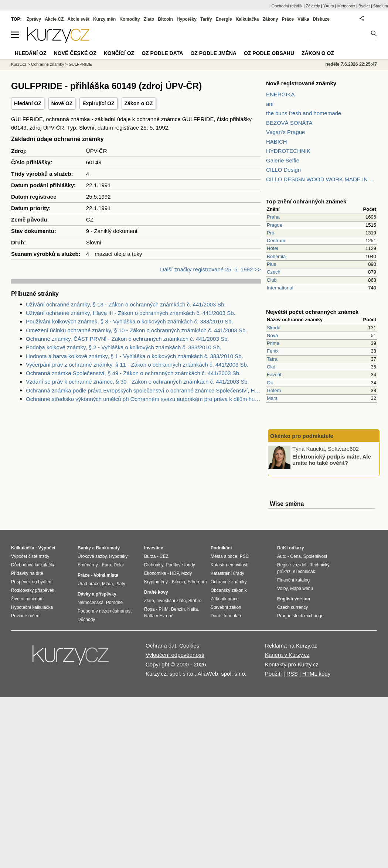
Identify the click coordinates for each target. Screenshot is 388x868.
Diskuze (321, 19)
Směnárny (88, 565)
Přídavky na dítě (27, 573)
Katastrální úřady (227, 573)
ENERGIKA (280, 94)
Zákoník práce (225, 599)
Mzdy (187, 573)
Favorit (274, 375)
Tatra (272, 359)
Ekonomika (155, 573)
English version (294, 599)
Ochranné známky (47, 64)
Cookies (189, 646)
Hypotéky (187, 19)
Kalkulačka (247, 19)
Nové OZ (62, 103)
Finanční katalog (293, 580)
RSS (292, 674)
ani (270, 104)
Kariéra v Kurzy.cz (287, 655)
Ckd (271, 367)
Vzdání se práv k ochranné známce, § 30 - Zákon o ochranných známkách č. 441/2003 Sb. (137, 382)
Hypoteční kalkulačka (32, 607)
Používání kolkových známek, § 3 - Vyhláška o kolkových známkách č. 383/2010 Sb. (130, 321)
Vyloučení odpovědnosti (175, 655)
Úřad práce (89, 584)
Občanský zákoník (229, 590)
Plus (271, 264)
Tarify (206, 19)
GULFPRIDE (80, 64)
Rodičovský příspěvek (33, 590)
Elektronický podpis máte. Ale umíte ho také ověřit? (332, 460)
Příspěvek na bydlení (32, 582)
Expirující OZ (98, 103)
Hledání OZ (28, 103)
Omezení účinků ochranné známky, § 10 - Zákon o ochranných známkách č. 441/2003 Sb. (136, 330)
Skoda (274, 328)
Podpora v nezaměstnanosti (105, 611)
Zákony (270, 19)
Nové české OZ (75, 53)
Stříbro (195, 601)
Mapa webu (302, 589)
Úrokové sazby (92, 556)
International (280, 288)
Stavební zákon (226, 607)
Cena (295, 556)
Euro (106, 565)
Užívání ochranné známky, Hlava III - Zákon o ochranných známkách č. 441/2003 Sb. (131, 313)
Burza (150, 556)
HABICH (277, 142)
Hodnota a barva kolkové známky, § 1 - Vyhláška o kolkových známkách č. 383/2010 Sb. (135, 356)
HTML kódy (316, 674)
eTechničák (304, 572)
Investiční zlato (171, 601)
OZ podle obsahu (269, 53)
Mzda (107, 584)
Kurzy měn (104, 19)
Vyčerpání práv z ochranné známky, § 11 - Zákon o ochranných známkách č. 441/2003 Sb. (137, 365)
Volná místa (106, 575)
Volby (282, 589)
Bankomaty (108, 548)
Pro (270, 233)
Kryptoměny (156, 582)
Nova (272, 335)
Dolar (119, 565)
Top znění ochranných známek (306, 201)
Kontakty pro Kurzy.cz (292, 664)
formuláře (233, 616)
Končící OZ (119, 53)
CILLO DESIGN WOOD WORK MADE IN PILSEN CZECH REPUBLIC (321, 179)
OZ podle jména (213, 53)
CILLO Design (283, 170)
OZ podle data (162, 53)
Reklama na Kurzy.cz (291, 646)
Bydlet (364, 6)
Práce (288, 19)
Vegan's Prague (285, 132)
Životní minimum (27, 599)
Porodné (114, 603)
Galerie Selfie (283, 160)
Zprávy (34, 19)
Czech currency (292, 607)
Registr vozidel (292, 565)
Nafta (193, 609)
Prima (273, 343)
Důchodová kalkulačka (33, 565)
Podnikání (221, 548)
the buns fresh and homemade (304, 113)
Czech (274, 272)
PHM (164, 609)
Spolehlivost (315, 556)
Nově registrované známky (301, 83)
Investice (154, 548)
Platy (120, 584)
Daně (216, 616)
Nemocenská (91, 603)
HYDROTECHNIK (288, 151)
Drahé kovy (156, 592)
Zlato (149, 19)
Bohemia (276, 256)
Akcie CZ (54, 19)
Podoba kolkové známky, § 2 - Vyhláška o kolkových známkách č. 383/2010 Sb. (124, 347)
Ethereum (197, 582)
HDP (174, 573)
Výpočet (47, 548)
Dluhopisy (154, 565)
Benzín (178, 609)
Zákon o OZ (139, 103)
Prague (275, 225)
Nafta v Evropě (159, 616)
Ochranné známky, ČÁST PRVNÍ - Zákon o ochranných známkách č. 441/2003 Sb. (127, 339)
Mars (272, 398)
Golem (274, 390)
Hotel (272, 248)
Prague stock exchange (300, 616)
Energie (224, 19)
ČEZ (164, 556)
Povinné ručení (26, 616)
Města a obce (224, 556)
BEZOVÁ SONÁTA (289, 123)
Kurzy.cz (19, 64)
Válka (303, 19)
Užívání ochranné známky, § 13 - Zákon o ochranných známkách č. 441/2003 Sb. (126, 304)
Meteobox (346, 6)
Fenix (273, 351)
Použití (273, 674)
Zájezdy (313, 6)
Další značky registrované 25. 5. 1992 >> (210, 269)
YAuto (329, 6)
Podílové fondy (180, 565)
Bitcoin (165, 19)
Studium (381, 6)
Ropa (149, 609)
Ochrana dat (161, 646)
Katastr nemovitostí (230, 565)
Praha (273, 217)
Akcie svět (79, 19)
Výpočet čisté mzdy (30, 556)
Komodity (130, 19)
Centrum (276, 241)
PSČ (244, 556)
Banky (84, 548)
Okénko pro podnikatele (302, 436)
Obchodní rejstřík (287, 6)
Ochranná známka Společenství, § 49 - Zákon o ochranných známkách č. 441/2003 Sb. (133, 373)
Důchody (86, 620)
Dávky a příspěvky (97, 594)
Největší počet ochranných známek (312, 312)
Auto (282, 556)
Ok (270, 383)
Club (272, 280)
